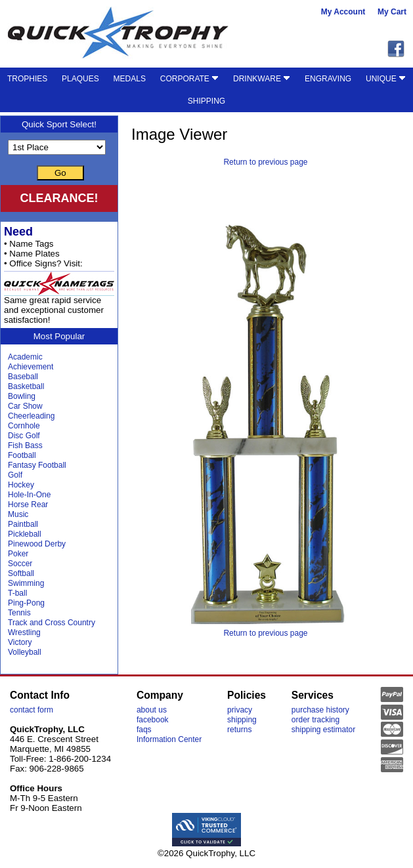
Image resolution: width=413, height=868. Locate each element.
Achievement (31, 367)
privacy (240, 710)
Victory (20, 642)
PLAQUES (80, 79)
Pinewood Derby (37, 544)
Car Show (25, 406)
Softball (21, 573)
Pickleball (25, 534)
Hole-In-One (29, 495)
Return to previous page (265, 162)
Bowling (22, 396)
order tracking (315, 720)
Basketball (26, 386)
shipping (242, 720)
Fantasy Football (37, 465)
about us (152, 710)
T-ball (17, 593)
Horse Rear (28, 505)
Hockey (21, 485)
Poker (18, 554)
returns (239, 730)
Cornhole (24, 426)
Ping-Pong (26, 603)
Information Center (169, 739)
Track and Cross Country (52, 623)
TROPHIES (27, 79)
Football (22, 455)
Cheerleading (31, 416)
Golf (15, 475)
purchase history (320, 710)
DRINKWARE (262, 79)
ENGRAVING (328, 79)
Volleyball (25, 652)
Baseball (23, 377)
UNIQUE (386, 79)
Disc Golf (24, 436)
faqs (144, 730)
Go (60, 173)
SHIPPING (207, 101)
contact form (32, 710)
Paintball (23, 524)
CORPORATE (189, 79)
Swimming (26, 583)
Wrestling (24, 632)
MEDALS (130, 79)
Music (18, 514)
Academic (25, 357)
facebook (153, 720)
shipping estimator (323, 730)
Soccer (20, 564)
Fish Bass (25, 445)
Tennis (19, 613)
